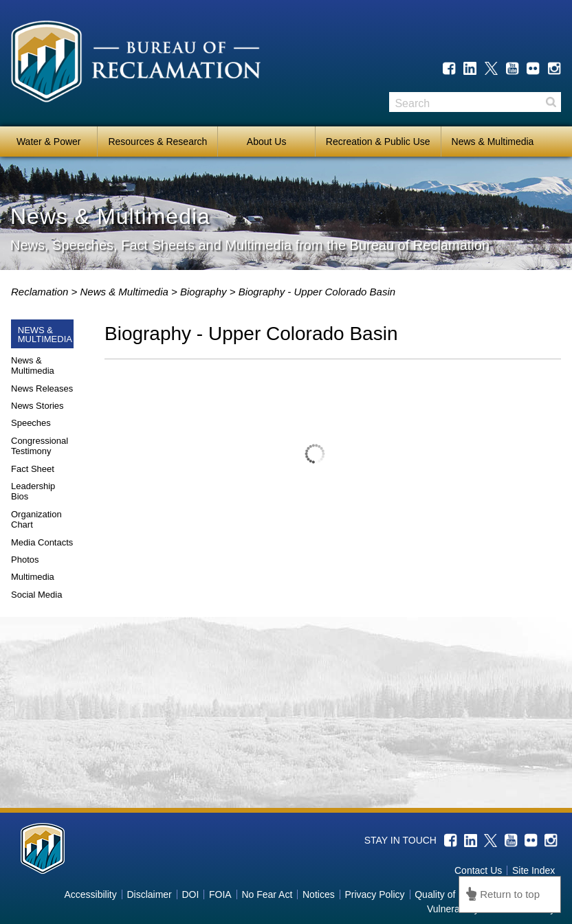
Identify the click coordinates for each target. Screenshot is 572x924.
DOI (190, 894)
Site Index (533, 870)
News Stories (37, 406)
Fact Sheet (33, 469)
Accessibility (90, 894)
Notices (319, 894)
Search (551, 102)
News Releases (42, 388)
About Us (267, 142)
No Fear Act (267, 894)
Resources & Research (157, 142)
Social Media (36, 595)
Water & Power (49, 142)
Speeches (31, 423)
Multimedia (33, 577)
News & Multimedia (493, 142)
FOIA (220, 894)
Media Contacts (42, 542)
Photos (25, 560)
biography (209, 292)
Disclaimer (149, 894)
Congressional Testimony (40, 446)
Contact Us (478, 870)
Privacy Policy (374, 894)
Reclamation (41, 292)
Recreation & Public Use (378, 142)
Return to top (510, 894)
